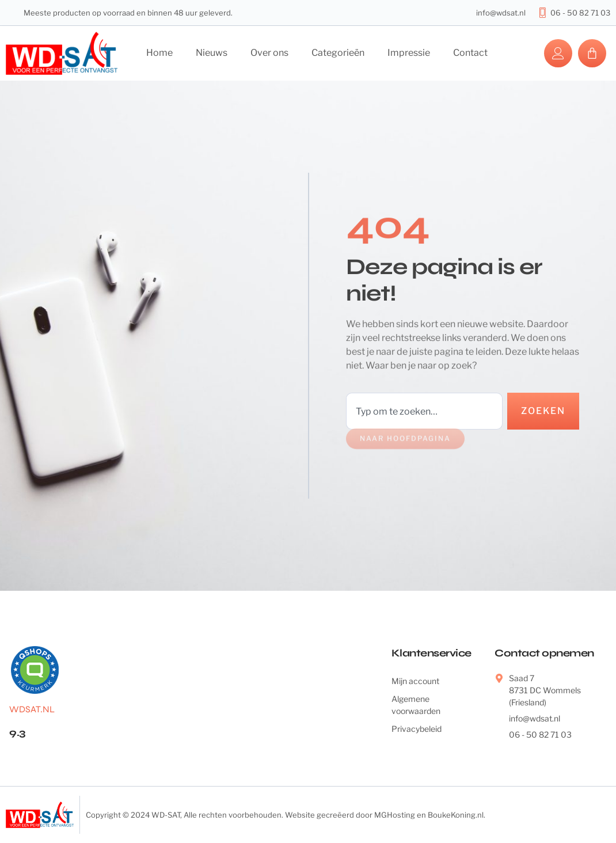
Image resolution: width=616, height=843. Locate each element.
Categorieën (338, 53)
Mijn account (415, 681)
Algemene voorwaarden (416, 705)
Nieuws (212, 53)
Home (159, 53)
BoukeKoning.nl (456, 815)
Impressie (409, 53)
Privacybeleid (417, 729)
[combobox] (424, 411)
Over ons (269, 53)
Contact (470, 53)
